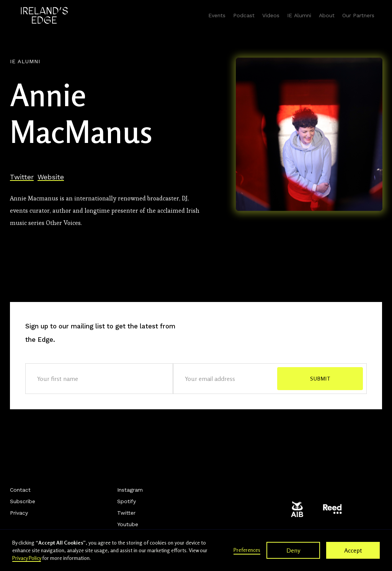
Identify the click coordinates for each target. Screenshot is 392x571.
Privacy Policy (27, 558)
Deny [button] (293, 550)
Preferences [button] (247, 550)
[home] (44, 15)
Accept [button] (353, 550)
